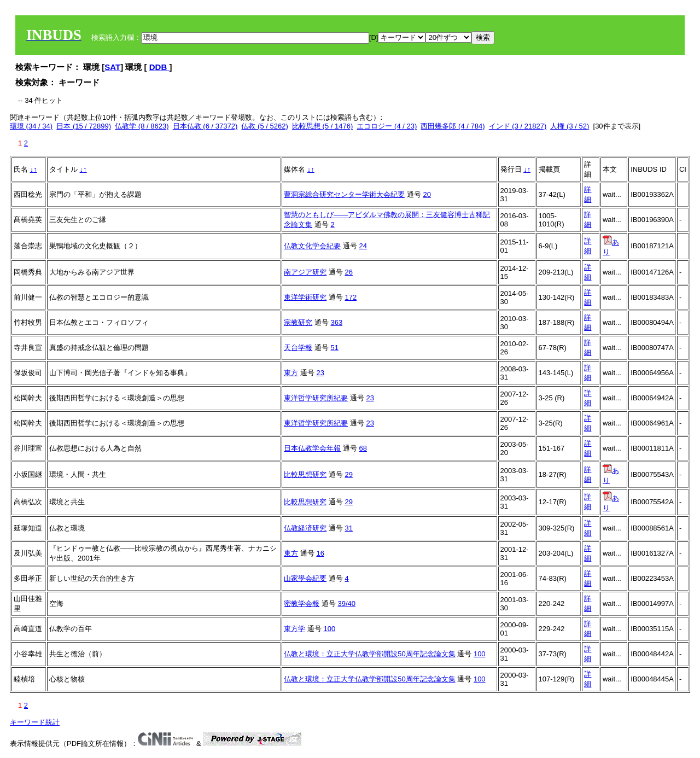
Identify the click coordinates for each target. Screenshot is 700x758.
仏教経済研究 (305, 528)
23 (320, 373)
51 (334, 348)
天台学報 (298, 348)
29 (348, 474)
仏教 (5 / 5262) (264, 126)
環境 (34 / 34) (31, 126)
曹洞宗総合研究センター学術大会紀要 (344, 194)
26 (348, 272)
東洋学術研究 (305, 297)
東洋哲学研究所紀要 (316, 398)
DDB (159, 67)
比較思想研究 (305, 474)
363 (336, 322)
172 (351, 297)
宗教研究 (298, 322)
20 (427, 194)
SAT (112, 67)
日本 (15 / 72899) (84, 126)
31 (348, 528)
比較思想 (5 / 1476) (322, 126)
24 (363, 246)
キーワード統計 (35, 722)
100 (329, 629)
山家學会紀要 (305, 578)
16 (320, 553)
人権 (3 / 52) (570, 126)
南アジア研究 (305, 272)
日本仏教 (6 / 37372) (205, 126)
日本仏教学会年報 (312, 448)
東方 (291, 373)
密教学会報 (302, 604)
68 (363, 448)
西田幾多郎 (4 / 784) (453, 126)
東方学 (294, 629)
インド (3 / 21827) (518, 126)
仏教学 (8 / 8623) (142, 126)
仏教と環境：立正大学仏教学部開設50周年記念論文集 (369, 654)
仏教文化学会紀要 (312, 246)
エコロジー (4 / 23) (387, 126)
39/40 (346, 604)
